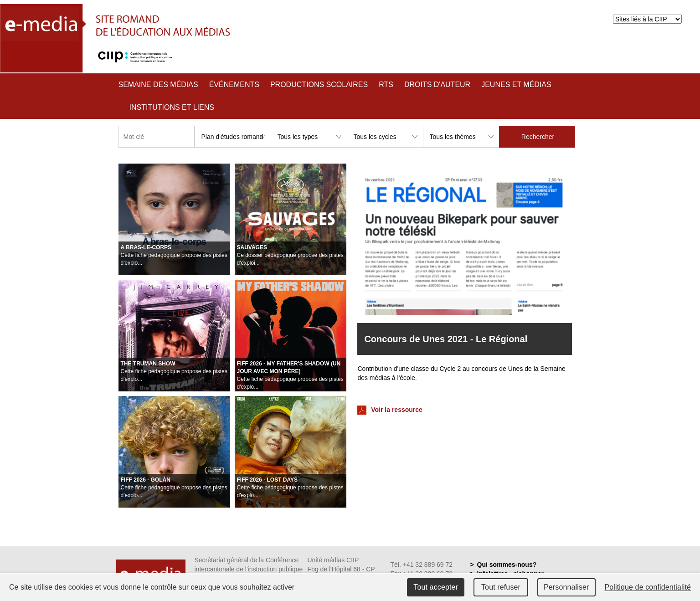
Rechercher (538, 137)
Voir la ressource (390, 410)
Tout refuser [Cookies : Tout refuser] (501, 587)
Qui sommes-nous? (507, 565)
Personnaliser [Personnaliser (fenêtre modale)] (566, 587)
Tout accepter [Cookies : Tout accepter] (436, 587)
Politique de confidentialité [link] (648, 587)
